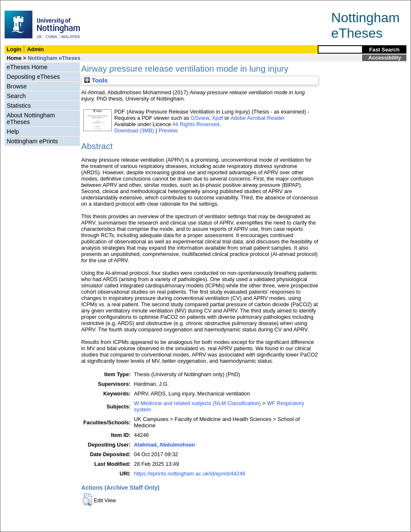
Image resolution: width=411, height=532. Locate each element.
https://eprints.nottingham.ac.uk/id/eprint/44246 (190, 474)
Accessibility (385, 58)
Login (14, 49)
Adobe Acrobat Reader (257, 118)
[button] (87, 500)
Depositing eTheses (33, 77)
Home (14, 58)
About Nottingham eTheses (31, 119)
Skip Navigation (19, 5)
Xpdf (217, 118)
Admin (36, 49)
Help (13, 132)
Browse (17, 86)
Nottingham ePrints (32, 141)
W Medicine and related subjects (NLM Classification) (197, 403)
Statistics (19, 106)
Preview (168, 130)
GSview (200, 118)
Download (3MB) (134, 130)
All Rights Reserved (196, 124)
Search (16, 96)
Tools (96, 80)
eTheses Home (27, 67)
